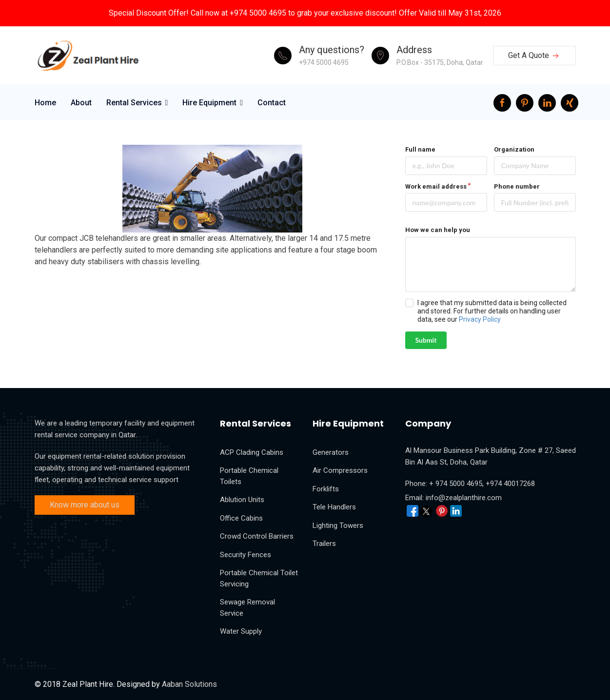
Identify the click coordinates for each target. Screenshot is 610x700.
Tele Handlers (334, 507)
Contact (272, 103)
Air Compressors (340, 470)
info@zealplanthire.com (464, 498)
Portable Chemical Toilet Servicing (259, 578)
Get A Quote (534, 56)
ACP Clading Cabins (252, 452)
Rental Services (134, 103)
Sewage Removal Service (247, 608)
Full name (420, 149)
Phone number (517, 186)
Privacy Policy (480, 319)
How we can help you (438, 230)
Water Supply (241, 631)
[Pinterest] (525, 103)
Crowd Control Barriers (257, 536)
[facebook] (502, 103)
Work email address (436, 186)
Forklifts (326, 489)
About (81, 103)
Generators (331, 452)
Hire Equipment (209, 103)
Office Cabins (241, 518)
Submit (426, 340)
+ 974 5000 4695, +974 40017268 (482, 484)
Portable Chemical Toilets (249, 476)
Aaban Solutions (189, 684)
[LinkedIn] (547, 103)
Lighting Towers (338, 525)
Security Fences (246, 555)
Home (45, 103)
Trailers (324, 544)
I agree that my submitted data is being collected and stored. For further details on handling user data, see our (492, 311)
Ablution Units (242, 500)
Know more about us (85, 505)
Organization (514, 149)
